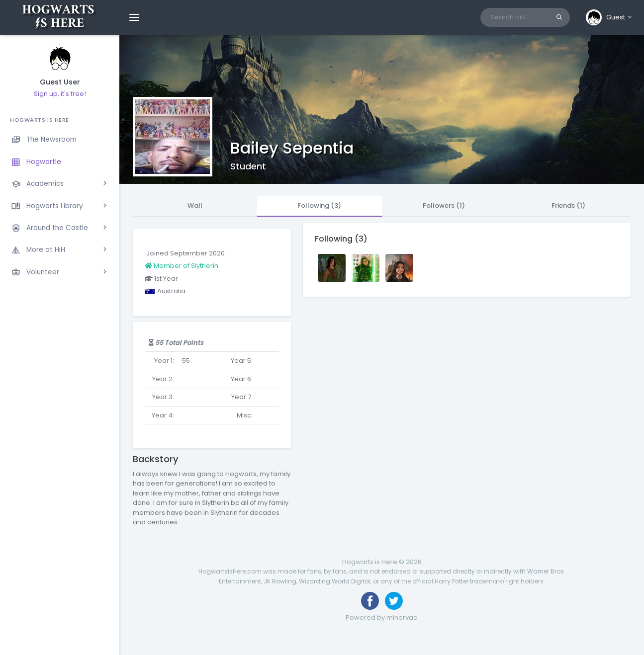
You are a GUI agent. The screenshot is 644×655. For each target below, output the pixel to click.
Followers (444, 205)
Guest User (60, 82)
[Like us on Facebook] (370, 601)
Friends (568, 205)
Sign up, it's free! (60, 94)
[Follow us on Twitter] (394, 601)
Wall (195, 205)
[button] (609, 17)
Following (319, 205)
